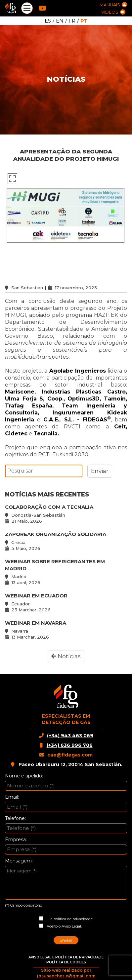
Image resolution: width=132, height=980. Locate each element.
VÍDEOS (113, 12)
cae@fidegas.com (70, 755)
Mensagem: (19, 861)
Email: (12, 797)
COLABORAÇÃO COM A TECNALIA (66, 514)
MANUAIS (113, 5)
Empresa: (16, 840)
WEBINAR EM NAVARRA (66, 630)
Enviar (66, 940)
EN (60, 21)
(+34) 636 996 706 (70, 745)
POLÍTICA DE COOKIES (66, 962)
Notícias (66, 656)
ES (48, 21)
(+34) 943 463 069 (70, 736)
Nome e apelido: (24, 776)
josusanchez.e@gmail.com (66, 976)
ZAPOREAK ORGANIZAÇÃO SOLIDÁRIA (66, 541)
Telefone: (15, 818)
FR (72, 21)
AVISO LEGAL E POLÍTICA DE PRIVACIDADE (66, 957)
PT (84, 21)
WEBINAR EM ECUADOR (66, 603)
